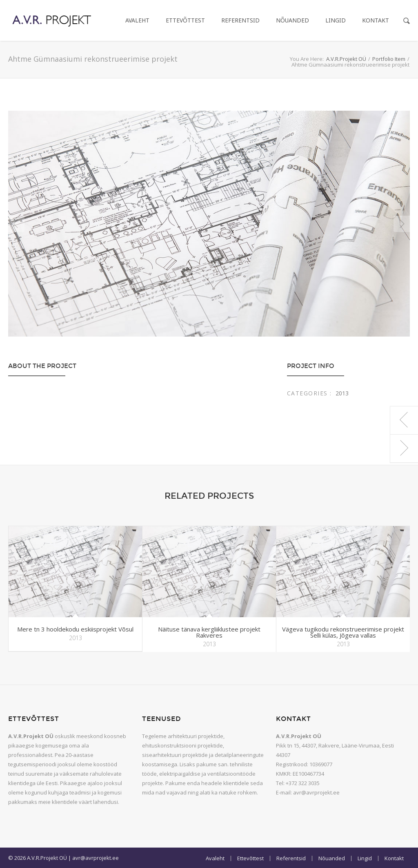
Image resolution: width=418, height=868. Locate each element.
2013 (342, 393)
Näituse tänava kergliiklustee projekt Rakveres (209, 632)
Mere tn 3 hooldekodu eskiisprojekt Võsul (75, 629)
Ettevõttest (185, 20)
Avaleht (137, 20)
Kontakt (376, 20)
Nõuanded (292, 20)
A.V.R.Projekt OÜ (346, 59)
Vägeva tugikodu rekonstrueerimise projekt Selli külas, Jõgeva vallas (343, 632)
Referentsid (240, 20)
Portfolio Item (389, 59)
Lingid (336, 20)
